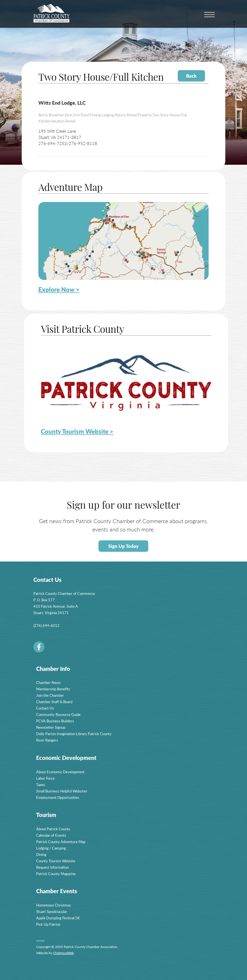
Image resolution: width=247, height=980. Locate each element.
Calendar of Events (51, 835)
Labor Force (45, 778)
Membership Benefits (53, 689)
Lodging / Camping (51, 848)
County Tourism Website (56, 861)
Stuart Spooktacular (52, 911)
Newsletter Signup (51, 727)
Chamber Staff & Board (54, 702)
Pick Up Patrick (48, 924)
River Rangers (47, 740)
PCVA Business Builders (55, 721)
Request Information (52, 867)
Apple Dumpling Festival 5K (58, 918)
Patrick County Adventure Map (61, 842)
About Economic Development (60, 772)
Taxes (41, 785)
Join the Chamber (50, 695)
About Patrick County (53, 829)
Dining (41, 854)
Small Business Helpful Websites (62, 791)
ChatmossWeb (64, 953)
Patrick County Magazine (56, 874)
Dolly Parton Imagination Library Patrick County (74, 734)
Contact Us (45, 708)
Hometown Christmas (54, 905)
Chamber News (48, 682)
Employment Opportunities (58, 797)
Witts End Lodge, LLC (62, 103)
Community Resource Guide (58, 714)
